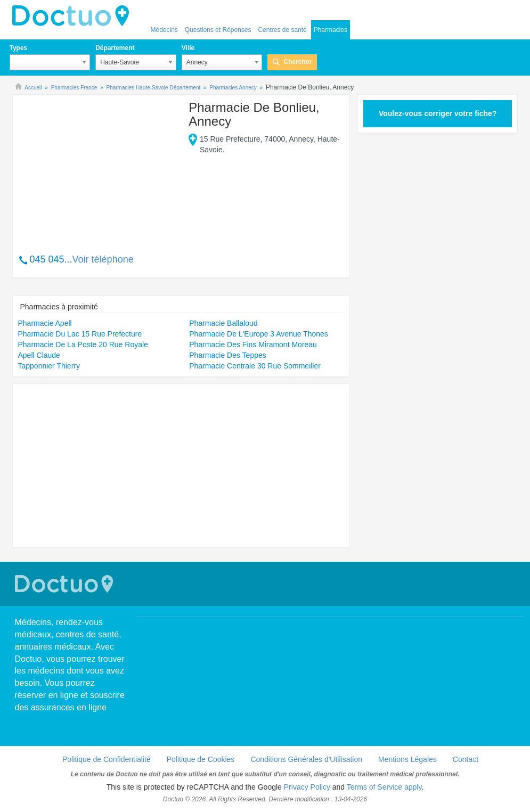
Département (115, 48)
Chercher (297, 62)
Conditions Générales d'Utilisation (306, 759)
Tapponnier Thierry (49, 366)
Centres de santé (282, 30)
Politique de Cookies (201, 759)
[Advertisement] (100, 169)
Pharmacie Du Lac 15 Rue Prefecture (80, 334)
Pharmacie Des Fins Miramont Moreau (253, 345)
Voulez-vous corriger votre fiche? (438, 113)
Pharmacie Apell (45, 323)
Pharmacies (331, 30)
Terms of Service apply (384, 787)
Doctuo (74, 16)
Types (19, 48)
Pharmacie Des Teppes (227, 355)
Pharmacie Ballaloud (223, 323)
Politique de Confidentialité (107, 759)
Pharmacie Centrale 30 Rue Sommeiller (255, 366)
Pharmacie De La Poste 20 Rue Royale (83, 345)
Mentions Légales (407, 759)
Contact (466, 759)
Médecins (164, 30)
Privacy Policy (307, 787)
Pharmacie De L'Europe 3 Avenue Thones (259, 334)
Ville (188, 48)
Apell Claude (39, 355)
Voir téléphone (103, 259)
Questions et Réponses (218, 30)
